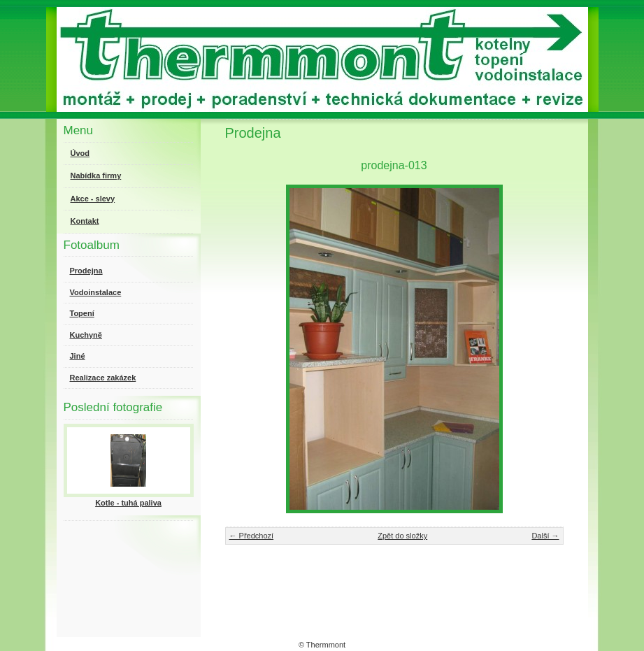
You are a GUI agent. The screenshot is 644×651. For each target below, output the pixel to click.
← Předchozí (252, 536)
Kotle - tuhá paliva (128, 503)
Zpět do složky (402, 536)
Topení (82, 313)
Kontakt (85, 221)
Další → (545, 536)
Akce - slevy (93, 199)
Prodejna (86, 271)
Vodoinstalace (96, 292)
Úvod (80, 153)
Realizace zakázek (103, 378)
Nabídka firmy (96, 176)
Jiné (78, 356)
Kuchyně (86, 335)
